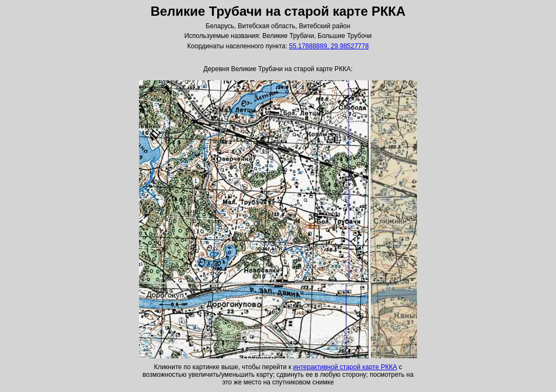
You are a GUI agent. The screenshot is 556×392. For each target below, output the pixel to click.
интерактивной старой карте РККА (345, 367)
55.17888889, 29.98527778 (329, 46)
